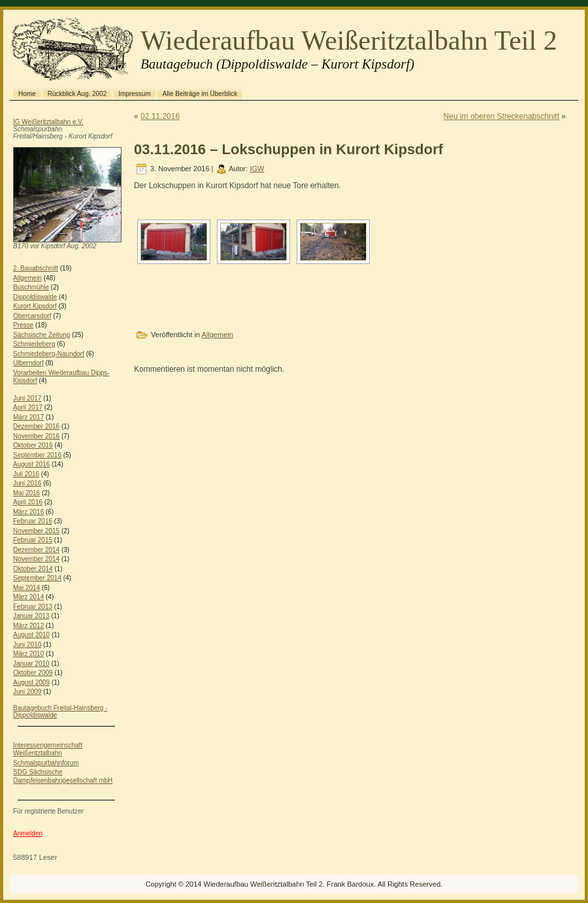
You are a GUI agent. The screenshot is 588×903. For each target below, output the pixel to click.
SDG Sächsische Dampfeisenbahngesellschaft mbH (63, 776)
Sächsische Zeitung (41, 335)
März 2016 (28, 512)
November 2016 (36, 436)
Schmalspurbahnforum (46, 763)
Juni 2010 (27, 645)
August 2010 (31, 635)
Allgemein (27, 278)
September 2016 (37, 455)
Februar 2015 (33, 540)
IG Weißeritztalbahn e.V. (48, 122)
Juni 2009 (27, 692)
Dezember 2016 (36, 426)
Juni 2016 (27, 483)
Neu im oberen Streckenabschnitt (501, 116)
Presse (23, 325)
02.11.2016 (160, 116)
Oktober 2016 (33, 445)
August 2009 (31, 682)
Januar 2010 (31, 664)
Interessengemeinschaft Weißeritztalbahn (48, 749)
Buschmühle (31, 287)
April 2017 (28, 407)
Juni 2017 (27, 398)
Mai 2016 (26, 493)
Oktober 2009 (33, 673)
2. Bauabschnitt (36, 268)
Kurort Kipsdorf (35, 306)
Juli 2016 (26, 474)
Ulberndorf (28, 363)
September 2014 (37, 578)
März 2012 (28, 626)
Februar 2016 (33, 521)
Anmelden (28, 833)
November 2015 (36, 531)
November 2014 (36, 559)
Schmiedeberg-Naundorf (49, 354)
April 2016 (28, 502)
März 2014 (28, 597)
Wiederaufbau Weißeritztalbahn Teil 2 (349, 41)
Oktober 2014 (33, 569)
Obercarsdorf (32, 316)
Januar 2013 (31, 616)
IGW (257, 169)
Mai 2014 (26, 588)
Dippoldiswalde (35, 297)
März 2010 (28, 654)
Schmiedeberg (34, 344)
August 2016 (31, 464)
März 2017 (28, 417)
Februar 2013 (33, 607)
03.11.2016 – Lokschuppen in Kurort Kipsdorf (288, 149)
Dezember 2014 (36, 550)
